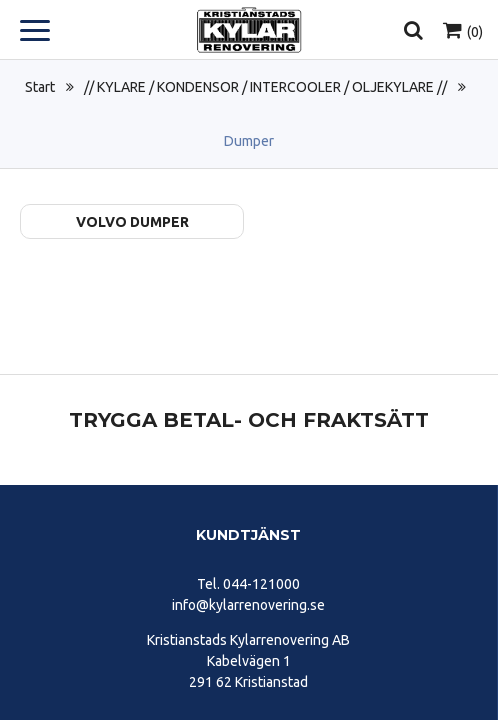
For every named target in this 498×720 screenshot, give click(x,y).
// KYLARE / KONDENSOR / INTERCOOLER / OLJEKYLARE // (265, 87)
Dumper (249, 141)
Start (40, 87)
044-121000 (261, 584)
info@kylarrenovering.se (248, 605)
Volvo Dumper (132, 222)
